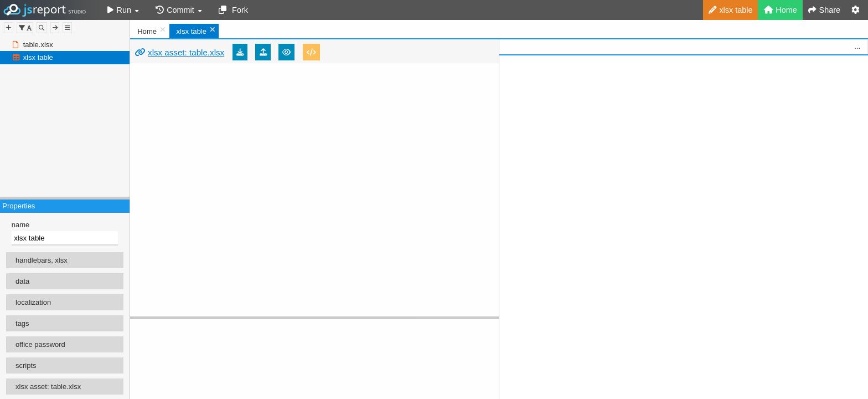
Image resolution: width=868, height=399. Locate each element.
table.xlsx (38, 45)
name (20, 225)
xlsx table (38, 57)
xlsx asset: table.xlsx (186, 52)
